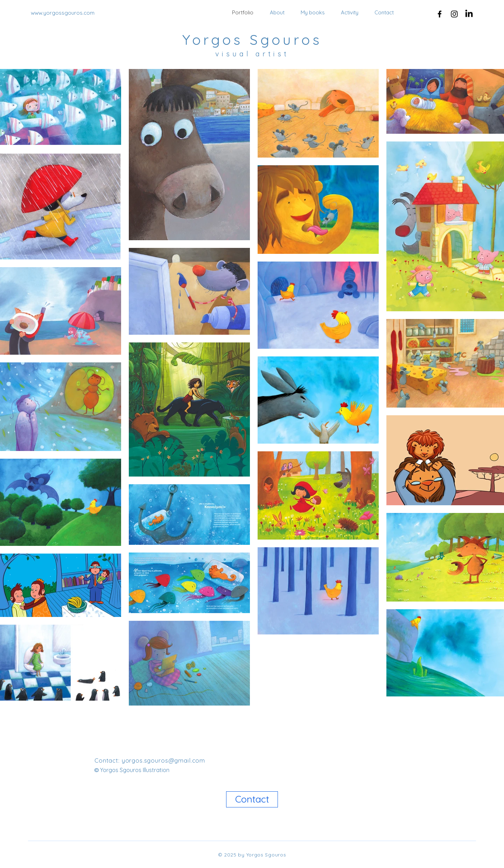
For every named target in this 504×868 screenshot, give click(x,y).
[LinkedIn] (469, 14)
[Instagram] (454, 14)
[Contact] (252, 799)
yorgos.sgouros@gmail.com (163, 760)
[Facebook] (440, 14)
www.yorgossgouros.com (63, 13)
